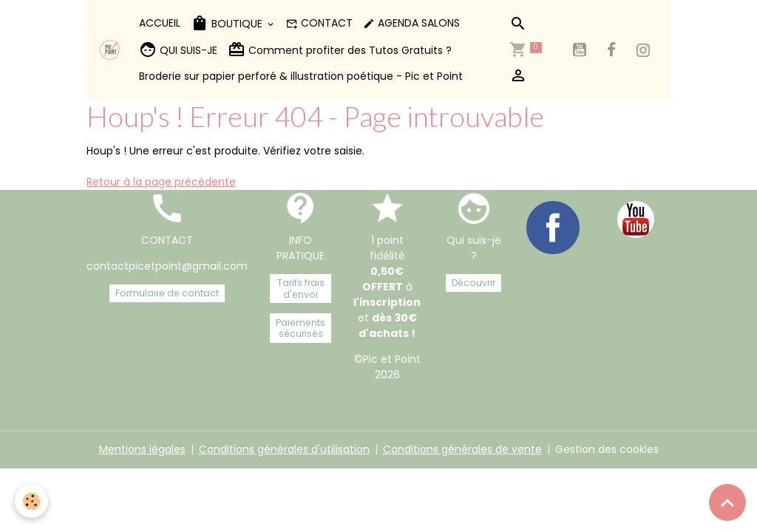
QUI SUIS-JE (178, 50)
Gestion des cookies (607, 449)
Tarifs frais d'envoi (301, 288)
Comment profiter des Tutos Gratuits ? (340, 50)
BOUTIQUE (228, 23)
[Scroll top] (727, 502)
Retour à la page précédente (161, 182)
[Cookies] (31, 501)
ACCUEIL (160, 23)
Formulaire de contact (167, 293)
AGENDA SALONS (411, 23)
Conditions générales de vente (462, 449)
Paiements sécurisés (301, 328)
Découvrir (473, 283)
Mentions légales (142, 449)
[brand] (110, 50)
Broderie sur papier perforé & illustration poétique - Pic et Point (301, 76)
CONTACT (319, 23)
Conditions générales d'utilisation (284, 449)
